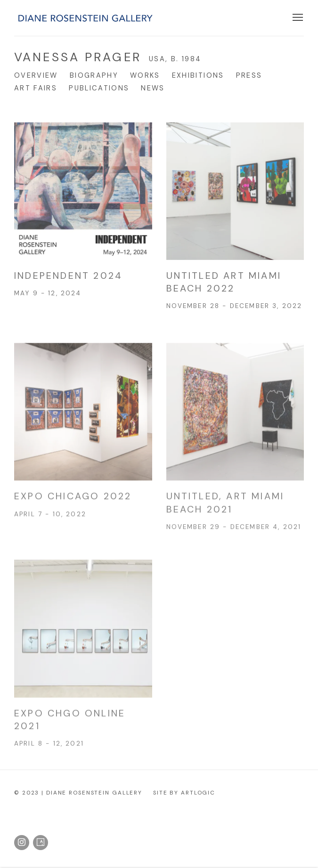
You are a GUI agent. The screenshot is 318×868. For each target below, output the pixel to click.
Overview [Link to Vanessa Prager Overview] (36, 75)
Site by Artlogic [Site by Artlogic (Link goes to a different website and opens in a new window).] (184, 793)
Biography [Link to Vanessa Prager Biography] (94, 75)
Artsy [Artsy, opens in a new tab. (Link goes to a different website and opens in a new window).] (41, 843)
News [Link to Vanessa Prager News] (153, 88)
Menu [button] (297, 18)
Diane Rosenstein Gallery (85, 18)
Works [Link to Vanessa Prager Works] (145, 75)
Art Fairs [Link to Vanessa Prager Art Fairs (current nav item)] (36, 88)
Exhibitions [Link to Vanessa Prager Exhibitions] (198, 75)
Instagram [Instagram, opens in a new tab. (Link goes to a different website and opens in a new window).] (22, 843)
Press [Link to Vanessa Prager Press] (249, 75)
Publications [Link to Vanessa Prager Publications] (99, 88)
